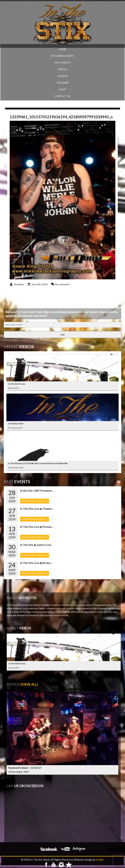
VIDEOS (63, 69)
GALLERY (63, 76)
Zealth (100, 860)
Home (62, 49)
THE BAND (62, 83)
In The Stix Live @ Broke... (36, 563)
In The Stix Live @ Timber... (37, 509)
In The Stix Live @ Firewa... (37, 527)
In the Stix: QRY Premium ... (37, 491)
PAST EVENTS (63, 63)
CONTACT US (62, 96)
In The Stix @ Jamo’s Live (36, 545)
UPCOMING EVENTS (62, 56)
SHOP (63, 89)
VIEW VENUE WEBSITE (35, 501)
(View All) (29, 684)
